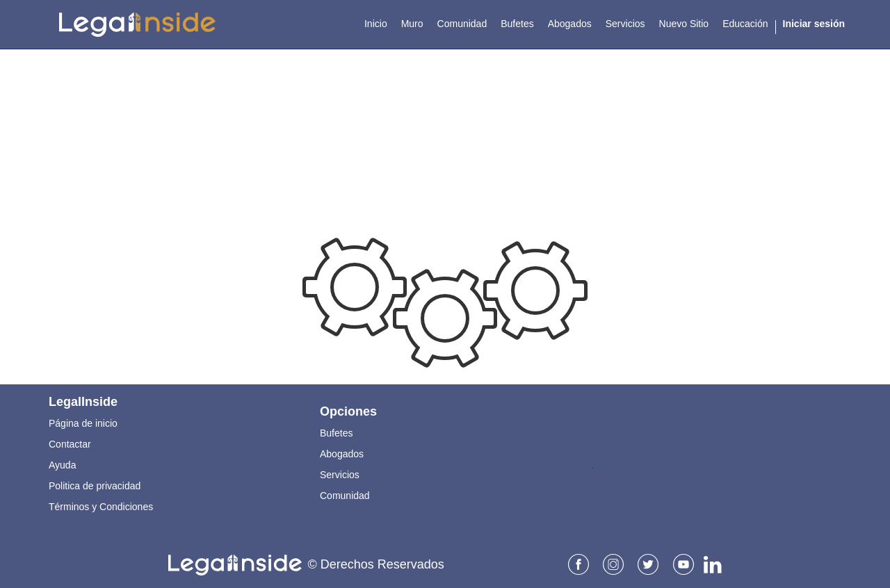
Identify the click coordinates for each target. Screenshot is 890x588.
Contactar (70, 444)
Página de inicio (83, 423)
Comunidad (345, 496)
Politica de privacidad (95, 486)
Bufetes (336, 433)
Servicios (340, 475)
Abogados (342, 454)
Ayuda (62, 465)
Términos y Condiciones (101, 507)
